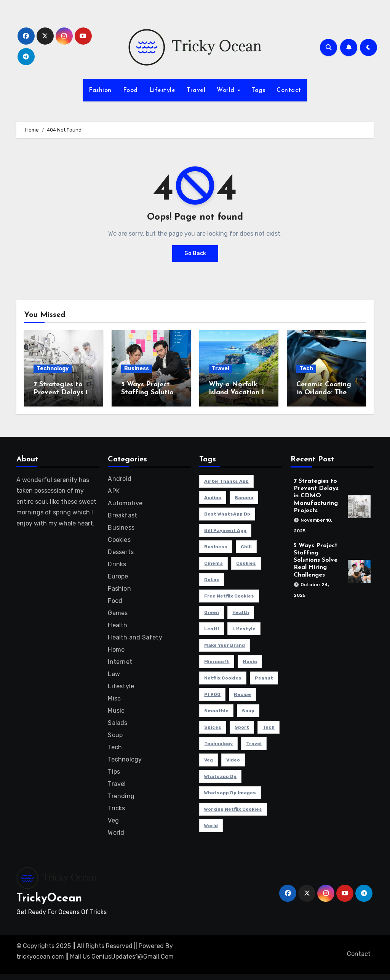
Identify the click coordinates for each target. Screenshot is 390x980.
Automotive (125, 503)
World (227, 90)
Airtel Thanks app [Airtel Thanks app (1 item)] (226, 481)
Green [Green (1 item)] (212, 612)
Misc (114, 698)
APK (114, 491)
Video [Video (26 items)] (233, 760)
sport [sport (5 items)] (242, 727)
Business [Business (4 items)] (216, 547)
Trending (121, 796)
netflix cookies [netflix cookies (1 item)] (223, 678)
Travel (196, 90)
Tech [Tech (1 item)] (269, 727)
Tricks (116, 808)
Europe (118, 576)
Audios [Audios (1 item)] (213, 498)
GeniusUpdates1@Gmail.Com (133, 957)
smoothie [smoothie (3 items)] (216, 711)
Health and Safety (135, 637)
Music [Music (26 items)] (250, 662)
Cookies (119, 540)
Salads (117, 723)
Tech (306, 369)
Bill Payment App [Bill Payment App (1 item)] (225, 530)
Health (117, 625)
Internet (120, 662)
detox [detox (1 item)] (212, 580)
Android (119, 479)
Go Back (195, 253)
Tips (114, 772)
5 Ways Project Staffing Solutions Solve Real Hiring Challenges (316, 560)
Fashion (100, 90)
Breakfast (122, 515)
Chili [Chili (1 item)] (246, 547)
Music (116, 711)
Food (130, 90)
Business (137, 369)
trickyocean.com (40, 957)
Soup (115, 735)
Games (118, 613)
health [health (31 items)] (241, 612)
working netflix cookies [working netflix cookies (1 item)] (233, 809)
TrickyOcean (49, 899)
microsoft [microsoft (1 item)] (217, 662)
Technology (53, 369)
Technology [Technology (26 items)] (218, 744)
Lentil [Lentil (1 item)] (212, 629)
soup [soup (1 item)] (248, 711)
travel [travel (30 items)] (254, 744)
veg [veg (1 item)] (209, 760)
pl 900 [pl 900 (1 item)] (212, 694)
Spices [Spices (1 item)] (213, 727)
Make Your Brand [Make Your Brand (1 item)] (225, 645)
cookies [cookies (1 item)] (246, 563)
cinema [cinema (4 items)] (213, 563)
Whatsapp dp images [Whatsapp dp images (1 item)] (230, 793)
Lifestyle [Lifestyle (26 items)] (244, 629)
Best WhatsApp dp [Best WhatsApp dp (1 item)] (227, 514)
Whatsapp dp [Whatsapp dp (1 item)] (220, 776)
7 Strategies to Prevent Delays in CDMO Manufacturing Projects (316, 496)
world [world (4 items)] (211, 826)
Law (114, 674)
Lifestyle (162, 90)
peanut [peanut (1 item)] (264, 678)
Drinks (117, 564)
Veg (113, 820)
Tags (258, 90)
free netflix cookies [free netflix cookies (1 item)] (229, 596)
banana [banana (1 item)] (244, 498)
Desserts (121, 552)
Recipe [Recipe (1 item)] (242, 694)
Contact (289, 90)
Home (116, 650)
